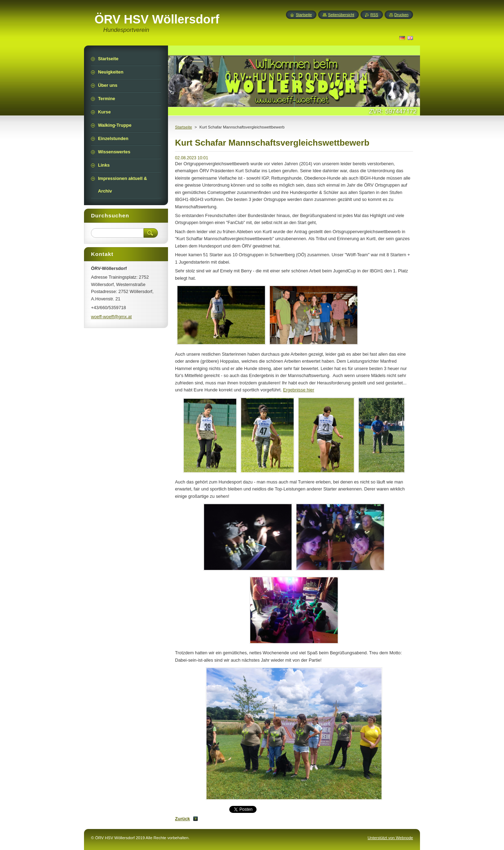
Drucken (402, 15)
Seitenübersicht (341, 15)
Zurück (183, 819)
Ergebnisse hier (299, 390)
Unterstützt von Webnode (390, 838)
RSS (374, 15)
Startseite (184, 127)
